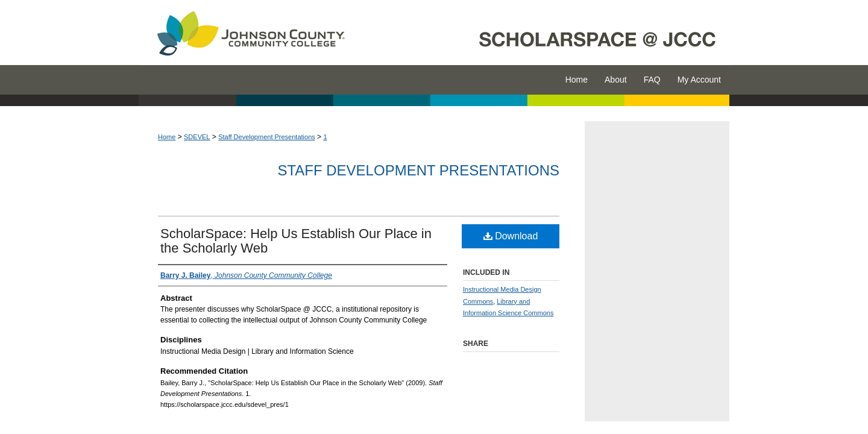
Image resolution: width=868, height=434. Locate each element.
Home (167, 137)
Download (511, 236)
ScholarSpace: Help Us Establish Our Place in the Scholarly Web (296, 241)
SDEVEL (197, 137)
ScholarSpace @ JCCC (544, 33)
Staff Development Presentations (267, 137)
